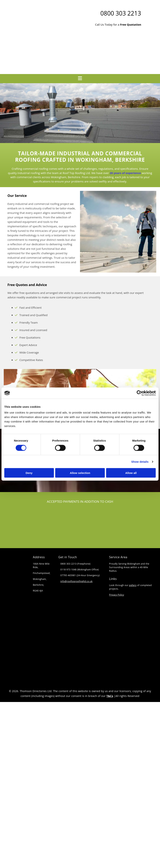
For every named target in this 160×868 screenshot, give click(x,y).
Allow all (131, 473)
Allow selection (80, 473)
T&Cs (110, 696)
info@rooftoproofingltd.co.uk (77, 581)
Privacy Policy (117, 595)
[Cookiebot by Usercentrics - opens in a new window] (139, 393)
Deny (29, 473)
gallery (133, 585)
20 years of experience (125, 173)
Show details (140, 461)
